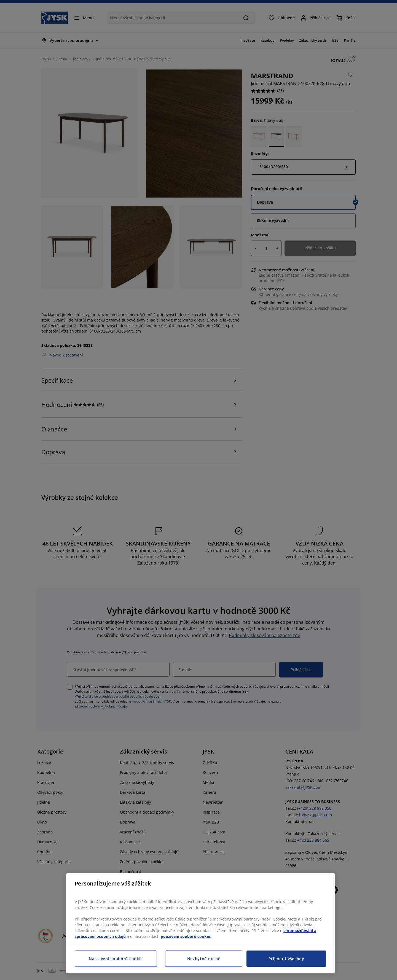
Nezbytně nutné (204, 959)
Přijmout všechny (286, 959)
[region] (200, 923)
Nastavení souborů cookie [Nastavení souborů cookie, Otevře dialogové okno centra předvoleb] (116, 959)
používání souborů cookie (185, 936)
